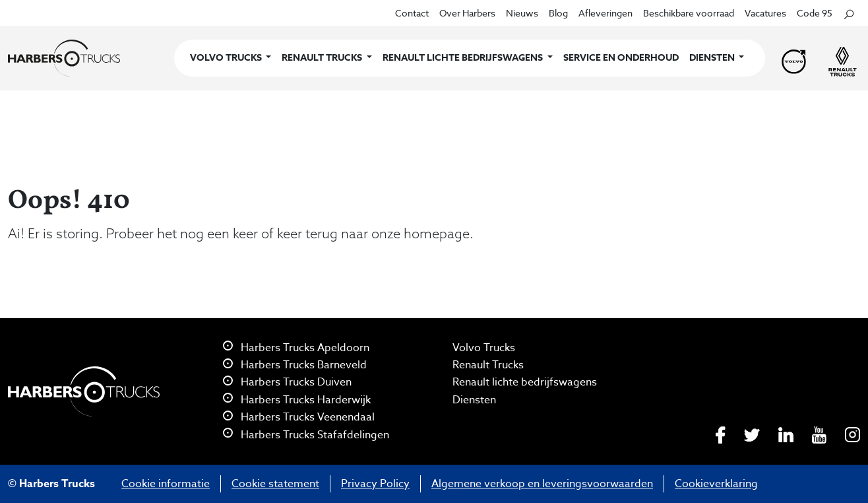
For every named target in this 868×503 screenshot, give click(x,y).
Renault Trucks (488, 365)
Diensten (474, 400)
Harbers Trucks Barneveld (295, 365)
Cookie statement (275, 484)
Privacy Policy (375, 484)
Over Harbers (467, 13)
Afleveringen (605, 13)
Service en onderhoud (621, 58)
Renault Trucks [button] (323, 58)
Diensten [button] (713, 58)
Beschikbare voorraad (689, 13)
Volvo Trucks (484, 348)
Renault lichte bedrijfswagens (525, 382)
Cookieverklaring (716, 484)
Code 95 (815, 13)
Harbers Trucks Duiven (287, 382)
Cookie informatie (166, 484)
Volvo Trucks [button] (227, 58)
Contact (412, 13)
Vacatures (765, 13)
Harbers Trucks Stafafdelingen (306, 435)
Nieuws (522, 13)
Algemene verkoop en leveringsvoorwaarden (542, 484)
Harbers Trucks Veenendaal (299, 417)
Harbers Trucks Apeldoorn (296, 348)
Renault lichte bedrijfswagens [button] (464, 58)
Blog (558, 13)
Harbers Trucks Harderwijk (297, 400)
